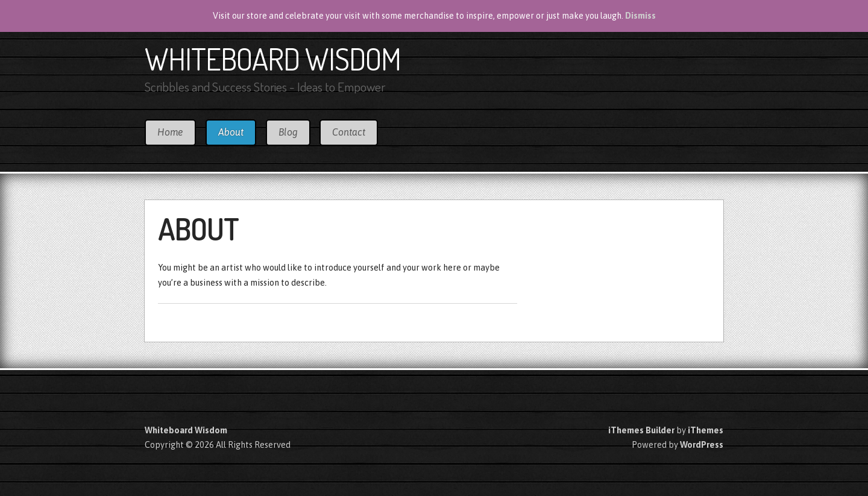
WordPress (702, 445)
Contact (349, 132)
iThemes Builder (641, 430)
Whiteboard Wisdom (273, 58)
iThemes (706, 430)
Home (170, 132)
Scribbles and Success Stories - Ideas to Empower (265, 86)
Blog (288, 132)
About (231, 132)
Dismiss (640, 16)
